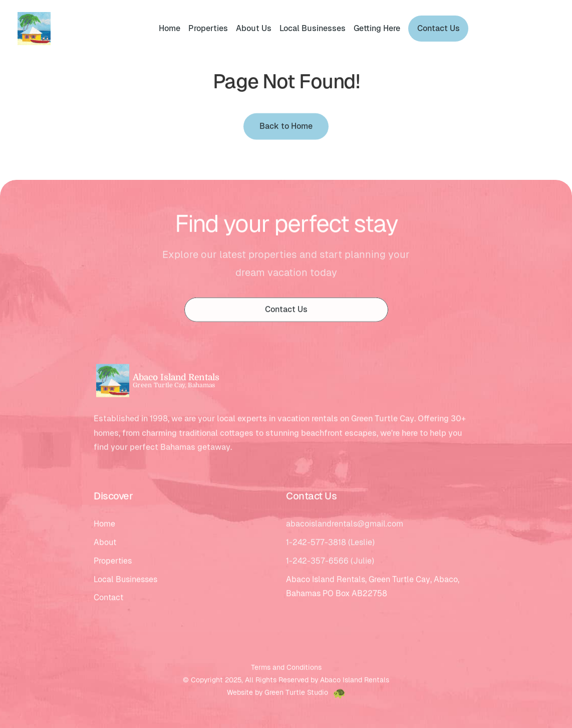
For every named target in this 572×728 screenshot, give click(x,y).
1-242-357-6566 (317, 563)
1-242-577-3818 (316, 544)
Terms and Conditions (286, 669)
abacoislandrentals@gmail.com (345, 526)
